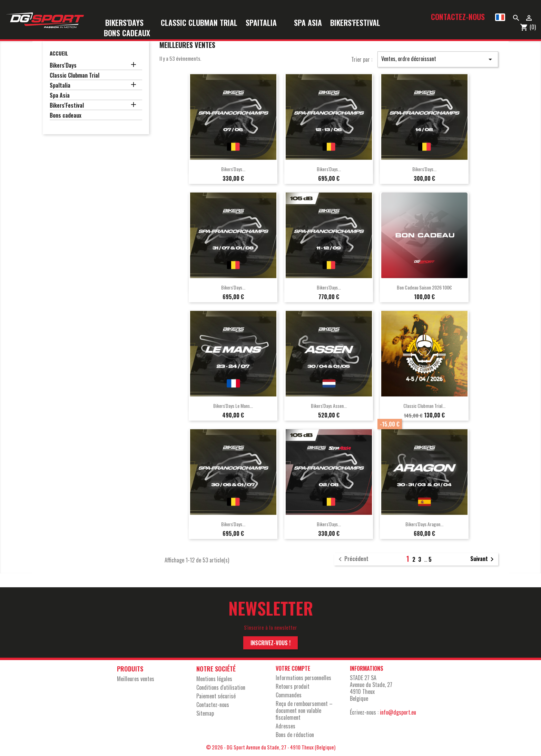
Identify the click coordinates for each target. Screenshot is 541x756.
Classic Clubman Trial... (424, 406)
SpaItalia (266, 23)
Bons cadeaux (127, 33)
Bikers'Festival (360, 23)
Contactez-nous (458, 17)
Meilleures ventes (136, 679)
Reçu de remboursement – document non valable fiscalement (304, 710)
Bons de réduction (295, 735)
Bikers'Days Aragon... (424, 524)
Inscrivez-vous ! (270, 643)
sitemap (205, 713)
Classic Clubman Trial (199, 23)
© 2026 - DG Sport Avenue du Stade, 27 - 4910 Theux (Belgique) (271, 747)
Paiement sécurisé (216, 696)
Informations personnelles (303, 678)
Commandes (289, 695)
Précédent (352, 559)
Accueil (59, 53)
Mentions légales (214, 679)
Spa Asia (308, 23)
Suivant (483, 559)
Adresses (286, 726)
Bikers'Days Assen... (329, 406)
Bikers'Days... (233, 169)
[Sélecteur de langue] (500, 17)
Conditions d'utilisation (221, 687)
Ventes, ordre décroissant (438, 59)
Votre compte (293, 668)
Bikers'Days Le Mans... (233, 406)
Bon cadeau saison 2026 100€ (424, 287)
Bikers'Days (129, 23)
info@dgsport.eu (398, 712)
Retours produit (293, 686)
